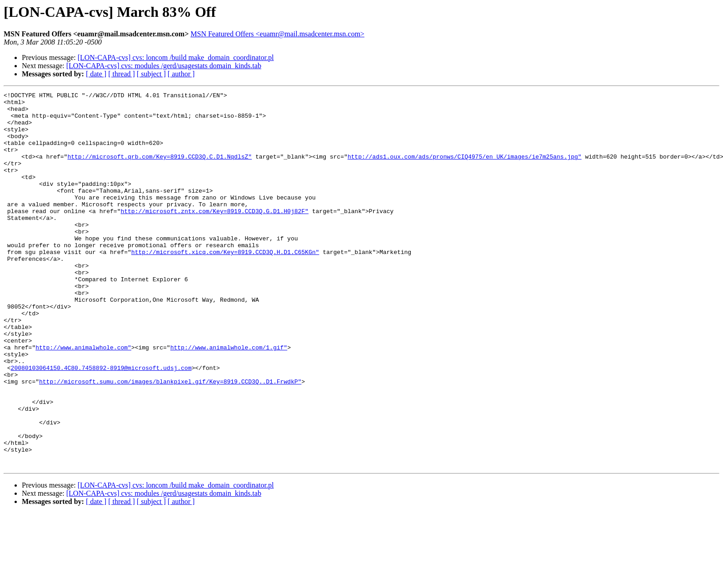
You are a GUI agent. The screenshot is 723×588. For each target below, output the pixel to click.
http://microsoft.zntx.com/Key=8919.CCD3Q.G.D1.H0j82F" (214, 235)
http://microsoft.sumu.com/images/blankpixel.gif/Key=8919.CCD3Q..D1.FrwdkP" (170, 440)
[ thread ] (122, 74)
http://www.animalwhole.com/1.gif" (229, 399)
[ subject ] (151, 74)
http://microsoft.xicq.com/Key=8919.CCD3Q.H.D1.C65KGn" (225, 284)
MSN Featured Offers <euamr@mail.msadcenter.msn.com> (277, 34)
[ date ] (96, 74)
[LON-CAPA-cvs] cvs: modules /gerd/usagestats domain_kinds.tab (164, 66)
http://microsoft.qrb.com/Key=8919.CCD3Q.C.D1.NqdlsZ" (160, 170)
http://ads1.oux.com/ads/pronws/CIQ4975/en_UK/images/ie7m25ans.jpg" (465, 170)
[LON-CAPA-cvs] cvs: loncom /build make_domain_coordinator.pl (176, 57)
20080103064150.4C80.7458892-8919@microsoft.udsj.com (101, 424)
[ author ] (181, 74)
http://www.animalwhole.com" (83, 399)
